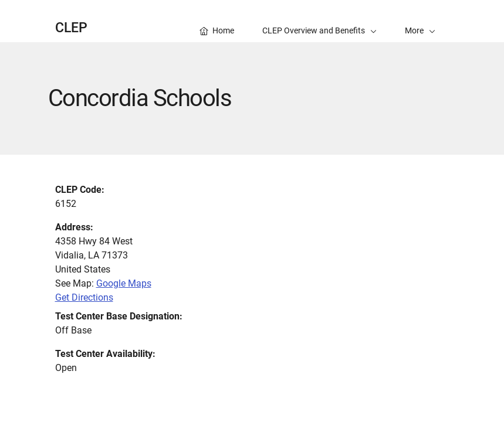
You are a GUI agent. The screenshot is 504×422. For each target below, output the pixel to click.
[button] (420, 21)
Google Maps (124, 283)
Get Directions (84, 297)
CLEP (71, 28)
